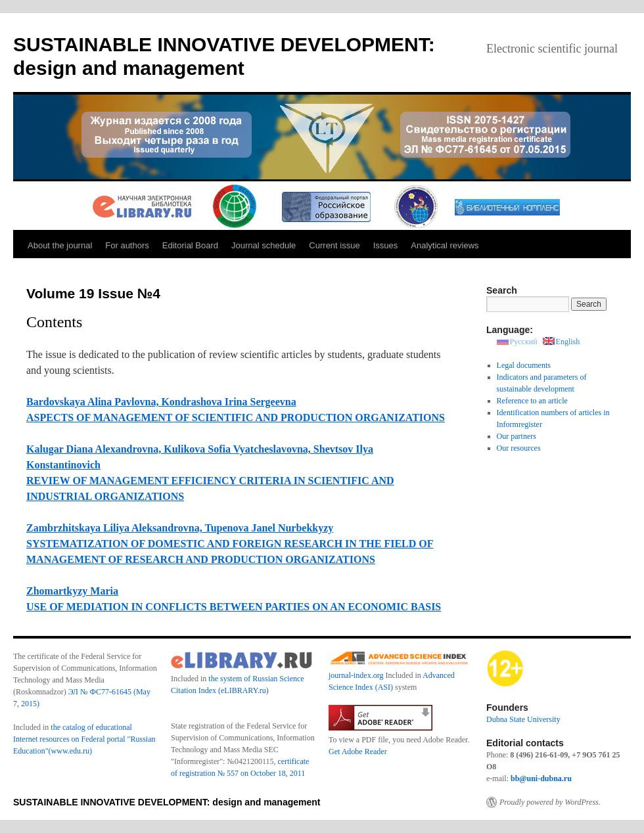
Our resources (519, 448)
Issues (386, 245)
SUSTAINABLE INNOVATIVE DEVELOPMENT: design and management (167, 802)
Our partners (517, 436)
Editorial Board (190, 245)
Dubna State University (523, 719)
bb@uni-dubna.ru (541, 778)
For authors (127, 245)
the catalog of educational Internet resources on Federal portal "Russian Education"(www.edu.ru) (84, 739)
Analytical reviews (445, 245)
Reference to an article (532, 401)
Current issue (334, 245)
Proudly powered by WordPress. (550, 802)
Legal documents (524, 365)
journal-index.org (356, 675)
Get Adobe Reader (358, 752)
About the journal (60, 245)
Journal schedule (264, 245)
